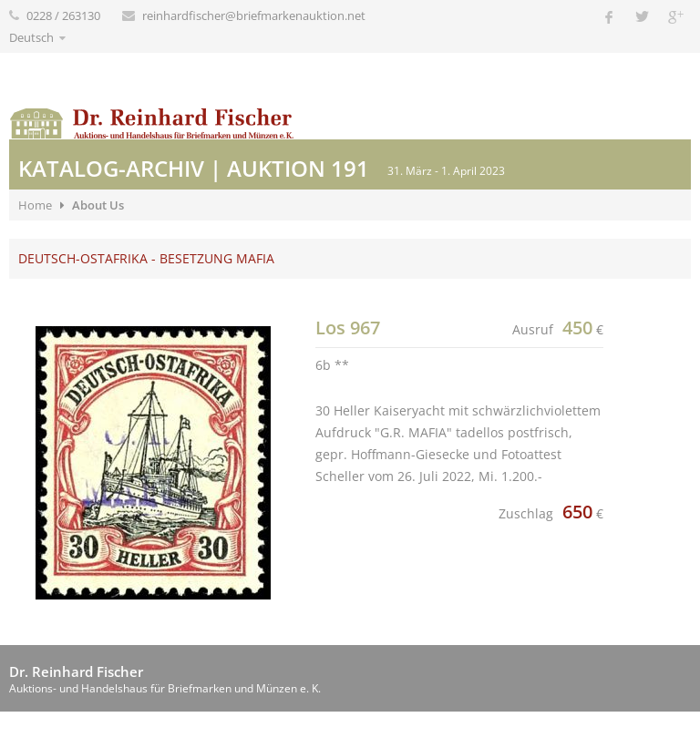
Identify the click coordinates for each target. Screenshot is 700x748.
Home (35, 205)
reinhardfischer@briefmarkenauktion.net (254, 15)
